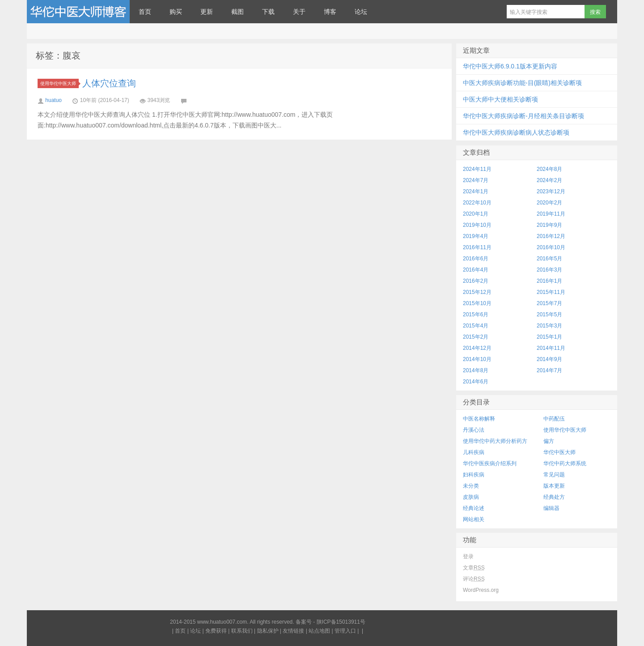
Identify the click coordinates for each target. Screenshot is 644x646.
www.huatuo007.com (222, 622)
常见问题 (554, 475)
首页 (145, 12)
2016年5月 (549, 259)
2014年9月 (549, 359)
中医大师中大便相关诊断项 (500, 99)
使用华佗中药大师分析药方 (495, 441)
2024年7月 (476, 180)
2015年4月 (476, 326)
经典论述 (474, 508)
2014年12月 (477, 348)
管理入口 (345, 631)
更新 (207, 12)
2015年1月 (549, 337)
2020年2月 (549, 203)
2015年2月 (476, 337)
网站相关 (474, 519)
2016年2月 (476, 281)
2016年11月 (477, 247)
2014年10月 (477, 359)
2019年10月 (477, 225)
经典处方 (554, 497)
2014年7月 (549, 370)
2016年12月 (551, 236)
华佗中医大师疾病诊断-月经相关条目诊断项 (523, 116)
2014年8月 (476, 370)
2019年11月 (551, 214)
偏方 (549, 441)
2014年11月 (551, 348)
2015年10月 (477, 303)
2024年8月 (549, 169)
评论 (474, 579)
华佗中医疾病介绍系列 (490, 463)
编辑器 (551, 508)
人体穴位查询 (109, 83)
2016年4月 (476, 270)
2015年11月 (551, 292)
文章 (474, 568)
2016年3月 (549, 270)
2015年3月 (549, 326)
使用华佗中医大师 (59, 83)
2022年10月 (477, 203)
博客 (330, 12)
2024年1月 (476, 191)
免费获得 (216, 631)
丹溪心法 (474, 430)
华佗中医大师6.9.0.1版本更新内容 (510, 66)
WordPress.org (481, 590)
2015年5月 (549, 314)
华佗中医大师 (559, 452)
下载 (268, 12)
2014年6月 (476, 382)
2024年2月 (549, 180)
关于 (299, 12)
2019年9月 (549, 225)
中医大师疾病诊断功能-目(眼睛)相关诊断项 (522, 83)
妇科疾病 (474, 475)
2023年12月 (551, 191)
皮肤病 (471, 497)
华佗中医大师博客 (78, 12)
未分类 (471, 486)
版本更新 (554, 486)
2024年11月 (477, 169)
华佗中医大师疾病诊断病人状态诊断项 (516, 132)
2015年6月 (476, 314)
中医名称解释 (479, 419)
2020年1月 (476, 214)
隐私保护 (268, 631)
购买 (176, 12)
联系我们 (242, 631)
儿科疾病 (474, 452)
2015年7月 (549, 303)
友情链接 (293, 631)
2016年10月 (551, 247)
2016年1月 (549, 281)
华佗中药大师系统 (565, 463)
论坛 (361, 12)
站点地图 (319, 631)
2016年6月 (476, 259)
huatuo (53, 100)
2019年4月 (476, 236)
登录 (468, 557)
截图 (237, 12)
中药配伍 (554, 419)
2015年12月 (477, 292)
